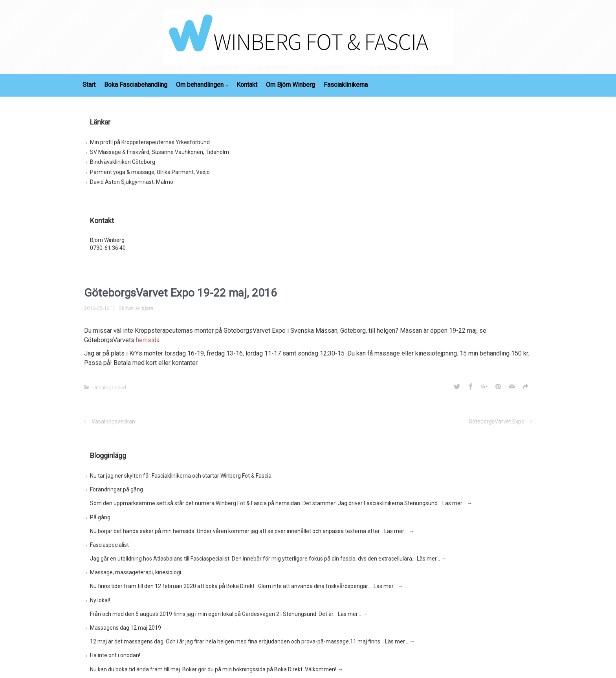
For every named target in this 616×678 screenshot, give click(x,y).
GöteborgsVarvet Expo (497, 421)
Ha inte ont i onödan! (115, 655)
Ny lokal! (100, 600)
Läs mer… (457, 503)
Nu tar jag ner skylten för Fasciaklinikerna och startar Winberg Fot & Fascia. (181, 476)
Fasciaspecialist (109, 545)
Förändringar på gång (116, 489)
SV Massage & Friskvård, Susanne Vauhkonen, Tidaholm (159, 152)
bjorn (147, 308)
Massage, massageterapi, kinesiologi (136, 572)
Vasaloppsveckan (113, 421)
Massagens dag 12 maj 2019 (126, 628)
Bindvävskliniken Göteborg (123, 162)
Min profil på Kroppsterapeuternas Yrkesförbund (150, 142)
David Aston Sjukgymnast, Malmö (132, 182)
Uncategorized (109, 388)
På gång (100, 517)
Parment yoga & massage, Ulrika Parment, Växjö (150, 172)
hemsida (148, 340)
